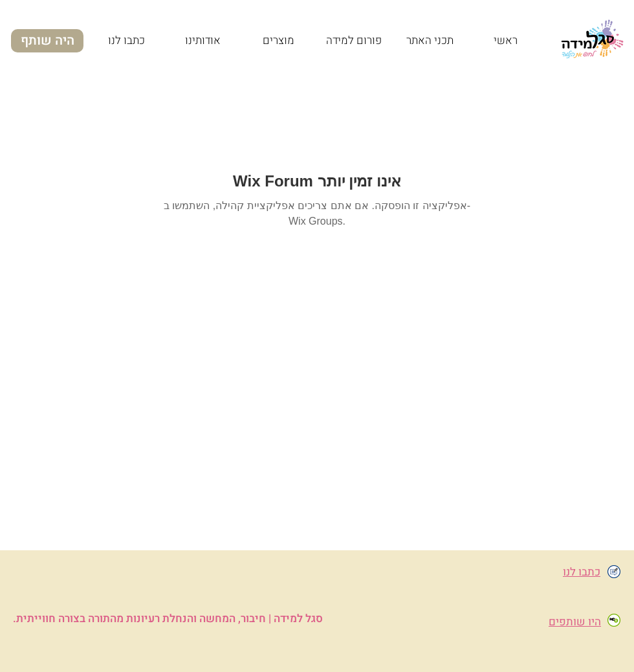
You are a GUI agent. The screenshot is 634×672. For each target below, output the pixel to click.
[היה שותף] (47, 41)
